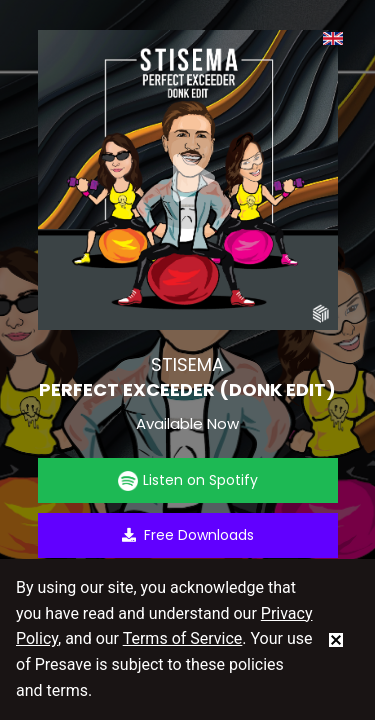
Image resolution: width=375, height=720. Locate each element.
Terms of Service (183, 638)
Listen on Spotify (188, 480)
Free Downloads (188, 535)
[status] (336, 639)
